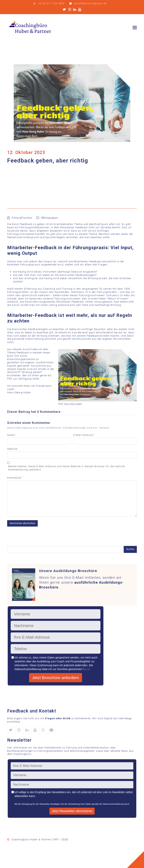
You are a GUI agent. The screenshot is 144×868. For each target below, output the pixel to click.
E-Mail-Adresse (84, 435)
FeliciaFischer (22, 218)
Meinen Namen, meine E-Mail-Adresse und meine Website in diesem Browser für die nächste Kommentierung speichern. (66, 468)
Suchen (130, 549)
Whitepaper (50, 218)
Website (12, 449)
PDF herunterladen (70, 404)
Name (12, 435)
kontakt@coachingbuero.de (90, 3)
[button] (135, 28)
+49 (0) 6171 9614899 (51, 3)
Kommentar (15, 478)
